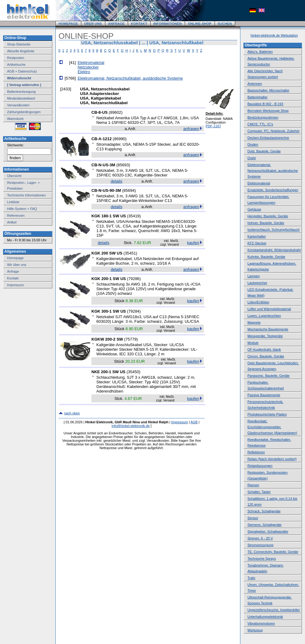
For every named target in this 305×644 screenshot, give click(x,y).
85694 (129, 190)
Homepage (15, 258)
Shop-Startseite (19, 44)
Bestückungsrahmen (263, 117)
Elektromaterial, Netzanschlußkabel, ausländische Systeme (130, 78)
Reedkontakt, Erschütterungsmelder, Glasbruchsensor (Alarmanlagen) (272, 427)
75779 (131, 339)
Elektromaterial (91, 63)
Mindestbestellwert (21, 98)
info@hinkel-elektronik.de (131, 426)
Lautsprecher (257, 283)
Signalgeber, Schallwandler (268, 531)
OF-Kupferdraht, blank (264, 350)
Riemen (253, 485)
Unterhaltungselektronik (265, 617)
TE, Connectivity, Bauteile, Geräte (273, 552)
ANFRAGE (116, 24)
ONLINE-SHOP (199, 24)
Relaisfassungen (260, 466)
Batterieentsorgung (21, 92)
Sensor (253, 518)
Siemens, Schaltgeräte (265, 525)
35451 (130, 253)
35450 (134, 372)
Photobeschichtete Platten (267, 414)
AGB (194, 422)
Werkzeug (255, 630)
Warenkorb (15, 119)
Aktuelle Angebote (21, 51)
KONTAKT (139, 24)
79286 (134, 279)
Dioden (253, 144)
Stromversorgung (260, 545)
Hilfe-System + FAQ (22, 209)
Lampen (254, 276)
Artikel (12, 222)
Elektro (84, 72)
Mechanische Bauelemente (268, 329)
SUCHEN (225, 24)
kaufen (193, 243)
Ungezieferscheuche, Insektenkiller (274, 610)
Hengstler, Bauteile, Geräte (268, 216)
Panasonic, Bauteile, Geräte (269, 376)
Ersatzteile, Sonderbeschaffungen (273, 190)
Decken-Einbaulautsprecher (268, 138)
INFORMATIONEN (167, 24)
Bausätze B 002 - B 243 (265, 104)
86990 (120, 139)
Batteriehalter (257, 97)
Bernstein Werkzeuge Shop (268, 111)
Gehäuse (254, 209)
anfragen (191, 129)
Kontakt (13, 278)
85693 (123, 165)
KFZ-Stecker (257, 243)
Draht (252, 158)
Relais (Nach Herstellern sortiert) (272, 459)
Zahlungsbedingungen (24, 112)
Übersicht (14, 176)
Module (253, 343)
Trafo (251, 578)
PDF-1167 (213, 126)
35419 (134, 216)
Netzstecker (88, 67)
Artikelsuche (16, 65)
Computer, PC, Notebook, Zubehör (273, 131)
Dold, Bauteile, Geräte (264, 151)
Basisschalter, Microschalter (268, 90)
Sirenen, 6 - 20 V (260, 538)
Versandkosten (18, 105)
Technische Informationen (26, 195)
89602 (116, 112)
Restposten (16, 58)
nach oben (72, 413)
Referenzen (16, 215)
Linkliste (13, 202)
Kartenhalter (257, 236)
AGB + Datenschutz (22, 71)
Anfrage (13, 271)
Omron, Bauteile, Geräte (266, 356)
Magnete (254, 322)
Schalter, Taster (259, 492)
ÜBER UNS (93, 24)
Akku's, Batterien (260, 52)
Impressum (15, 285)
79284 (134, 311)
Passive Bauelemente (264, 395)
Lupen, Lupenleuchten (264, 316)
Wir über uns (17, 265)
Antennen (255, 84)
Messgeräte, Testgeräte (265, 336)
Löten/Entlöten (258, 302)
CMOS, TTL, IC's (260, 124)
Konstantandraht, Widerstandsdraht (274, 250)
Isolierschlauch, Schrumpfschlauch (273, 230)
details (117, 181)
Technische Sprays (262, 559)
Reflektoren (256, 452)
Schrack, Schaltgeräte (264, 511)
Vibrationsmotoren (261, 623)
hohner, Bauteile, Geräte (266, 223)
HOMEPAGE (68, 24)
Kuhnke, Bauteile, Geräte (266, 257)
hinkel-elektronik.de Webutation (274, 35)
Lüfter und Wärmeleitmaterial (269, 309)
